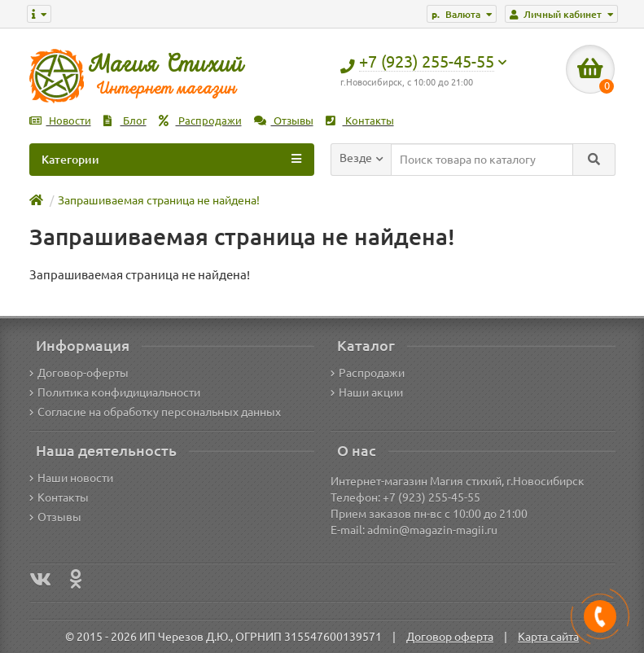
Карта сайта (548, 637)
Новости (60, 121)
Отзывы (284, 121)
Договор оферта (450, 637)
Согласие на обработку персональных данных (155, 412)
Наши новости (71, 478)
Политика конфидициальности (115, 392)
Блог (125, 121)
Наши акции (367, 392)
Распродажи (200, 121)
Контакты (360, 121)
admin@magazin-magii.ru (432, 530)
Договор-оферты (79, 373)
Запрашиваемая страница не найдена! (159, 200)
